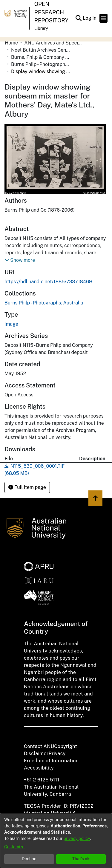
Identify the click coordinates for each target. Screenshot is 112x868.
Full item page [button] (27, 487)
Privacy (57, 754)
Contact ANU (39, 746)
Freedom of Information (51, 761)
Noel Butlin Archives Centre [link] (41, 50)
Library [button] (41, 28)
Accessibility (39, 768)
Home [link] (11, 43)
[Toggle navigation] (103, 18)
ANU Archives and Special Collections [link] (54, 43)
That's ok (81, 859)
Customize (14, 847)
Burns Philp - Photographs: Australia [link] (41, 64)
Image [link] (11, 324)
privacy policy (77, 838)
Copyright (66, 746)
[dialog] (56, 841)
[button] (78, 18)
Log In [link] (90, 18)
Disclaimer (36, 754)
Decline (29, 859)
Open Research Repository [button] (51, 12)
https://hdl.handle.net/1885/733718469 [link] (48, 282)
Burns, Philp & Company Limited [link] (41, 57)
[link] (44, 303)
